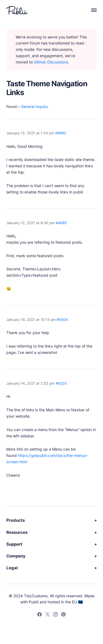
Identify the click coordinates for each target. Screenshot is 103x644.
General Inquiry (34, 106)
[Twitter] (48, 615)
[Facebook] (40, 615)
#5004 (62, 320)
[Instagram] (55, 615)
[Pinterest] (63, 615)
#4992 (61, 133)
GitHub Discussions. (51, 62)
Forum (12, 106)
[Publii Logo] (17, 10)
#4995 (61, 223)
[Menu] (91, 10)
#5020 (61, 383)
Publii (34, 602)
